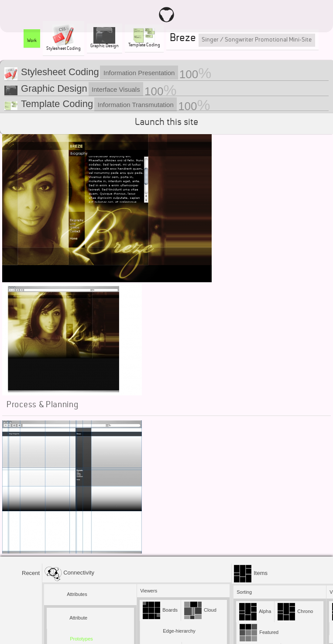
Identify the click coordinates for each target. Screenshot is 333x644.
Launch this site (166, 123)
